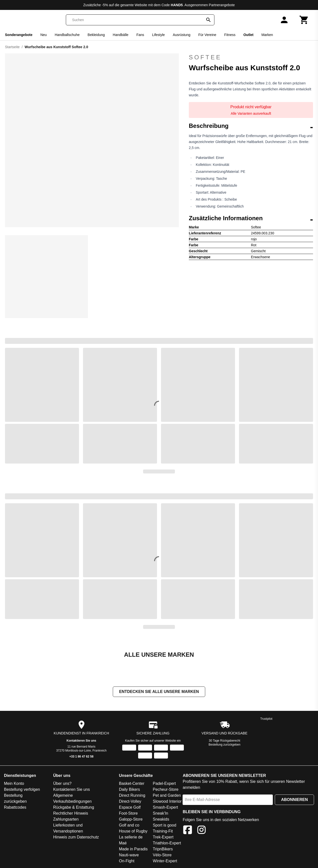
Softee (205, 57)
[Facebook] (188, 831)
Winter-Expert (165, 861)
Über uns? (62, 784)
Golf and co (129, 826)
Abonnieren (294, 800)
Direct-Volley (130, 802)
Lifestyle (158, 35)
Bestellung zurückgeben (225, 745)
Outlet (248, 35)
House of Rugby (133, 832)
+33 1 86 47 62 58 (81, 757)
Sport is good (164, 826)
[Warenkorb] (304, 20)
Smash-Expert (165, 808)
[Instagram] (201, 831)
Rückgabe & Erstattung (74, 808)
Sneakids (161, 820)
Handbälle (121, 35)
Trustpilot (266, 719)
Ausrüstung (181, 35)
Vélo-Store (162, 855)
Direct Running (132, 796)
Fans (140, 35)
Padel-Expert (164, 784)
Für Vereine (207, 35)
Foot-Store (128, 814)
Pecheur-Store (166, 790)
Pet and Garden (167, 796)
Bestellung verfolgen (22, 790)
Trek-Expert (163, 838)
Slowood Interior (167, 802)
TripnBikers (163, 850)
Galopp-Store (131, 820)
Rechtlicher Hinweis (71, 814)
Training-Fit (163, 832)
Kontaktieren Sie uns (81, 741)
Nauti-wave (129, 855)
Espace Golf (130, 808)
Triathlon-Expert (167, 844)
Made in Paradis (133, 850)
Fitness (230, 35)
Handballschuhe (67, 35)
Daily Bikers (129, 790)
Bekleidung (96, 35)
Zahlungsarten (66, 820)
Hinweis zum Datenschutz (76, 838)
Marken (267, 35)
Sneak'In (160, 814)
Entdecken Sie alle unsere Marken (159, 692)
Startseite (12, 47)
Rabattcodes (15, 808)
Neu (43, 35)
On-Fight (127, 861)
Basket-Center (132, 784)
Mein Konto (14, 784)
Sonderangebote (19, 35)
